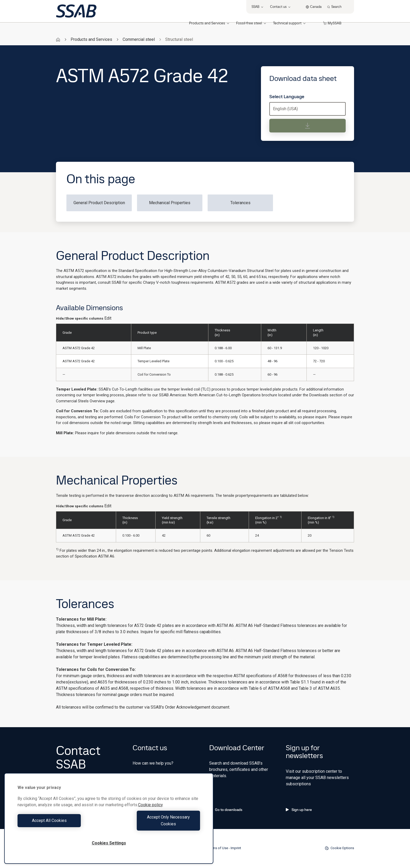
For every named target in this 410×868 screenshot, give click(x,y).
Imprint (236, 848)
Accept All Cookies (62, 824)
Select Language (287, 97)
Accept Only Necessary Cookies (156, 824)
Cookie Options (339, 848)
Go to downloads (226, 810)
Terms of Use (218, 848)
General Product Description (99, 203)
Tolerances (240, 203)
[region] (109, 822)
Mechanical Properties (170, 203)
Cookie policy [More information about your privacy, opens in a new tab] (150, 812)
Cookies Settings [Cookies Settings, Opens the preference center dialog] (109, 843)
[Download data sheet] (307, 126)
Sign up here (299, 810)
